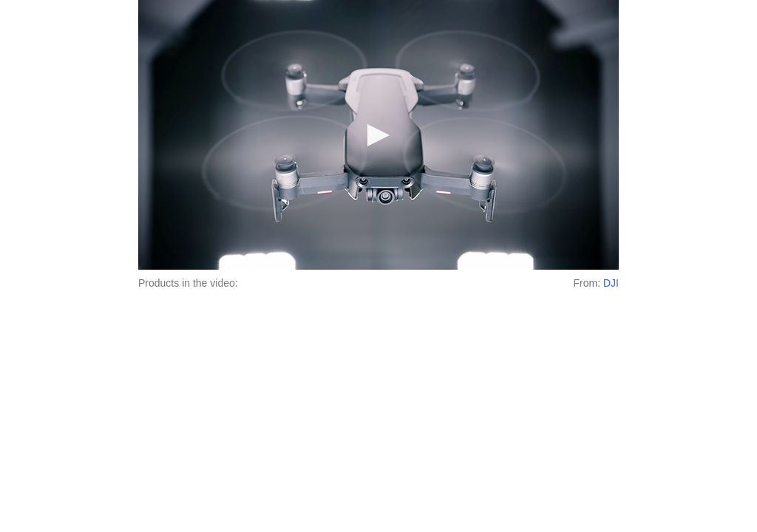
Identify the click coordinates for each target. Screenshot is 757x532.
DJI (611, 283)
